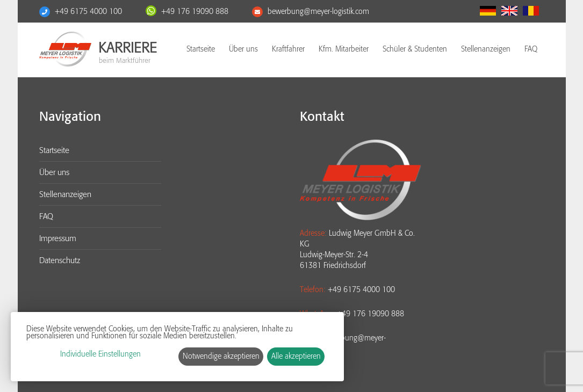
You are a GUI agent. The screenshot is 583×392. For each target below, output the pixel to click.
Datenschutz (60, 260)
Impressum (58, 238)
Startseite (201, 49)
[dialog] (177, 347)
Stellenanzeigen (486, 49)
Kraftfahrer (288, 49)
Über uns (243, 49)
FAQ (531, 49)
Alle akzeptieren (296, 356)
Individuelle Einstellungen (100, 354)
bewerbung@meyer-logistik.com (318, 12)
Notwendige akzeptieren (221, 356)
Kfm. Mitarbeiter (344, 49)
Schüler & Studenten (415, 49)
